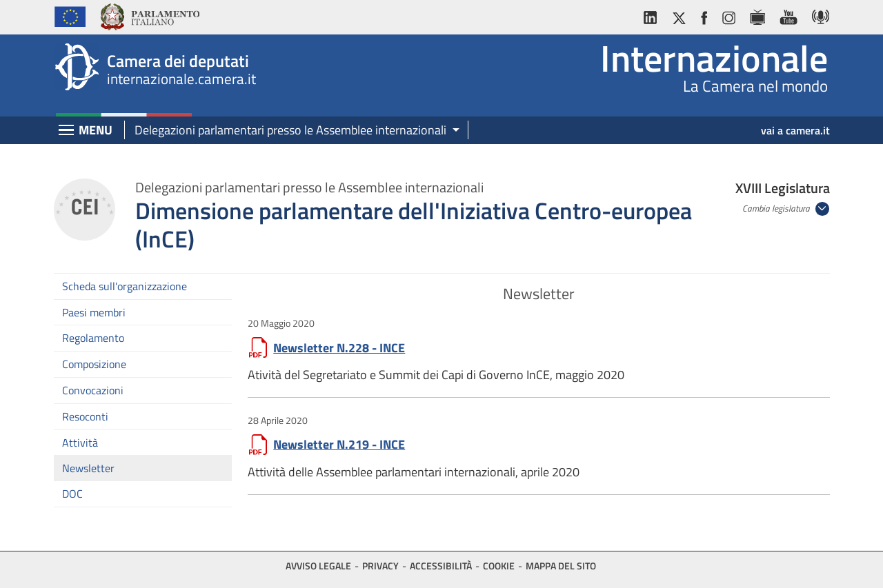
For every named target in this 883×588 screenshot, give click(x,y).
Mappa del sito (561, 566)
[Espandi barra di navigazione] (66, 131)
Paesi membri (94, 312)
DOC (72, 494)
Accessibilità (441, 566)
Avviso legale (318, 566)
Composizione (94, 364)
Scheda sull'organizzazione (125, 286)
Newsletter (88, 468)
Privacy (380, 566)
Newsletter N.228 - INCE (339, 348)
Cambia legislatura (777, 208)
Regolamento (93, 338)
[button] (292, 131)
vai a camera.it (795, 130)
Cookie (499, 566)
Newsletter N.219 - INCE (339, 444)
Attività (80, 443)
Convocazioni (93, 390)
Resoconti (85, 416)
